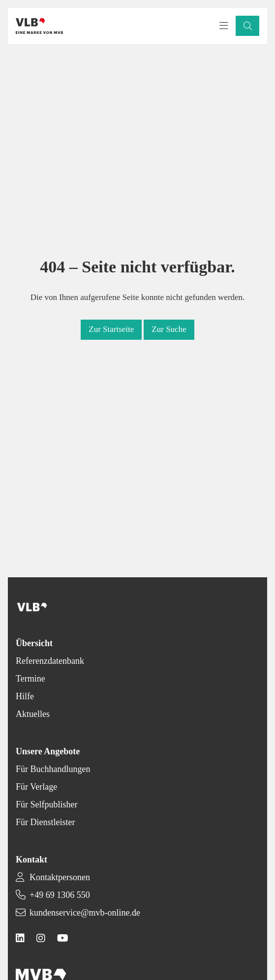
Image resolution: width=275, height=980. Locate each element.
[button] (247, 26)
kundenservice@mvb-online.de (85, 913)
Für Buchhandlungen (53, 769)
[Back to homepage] (39, 26)
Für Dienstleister (45, 822)
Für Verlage (36, 787)
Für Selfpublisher (47, 804)
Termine (31, 679)
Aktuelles (33, 714)
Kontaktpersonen (60, 877)
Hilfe (25, 696)
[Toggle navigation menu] (224, 26)
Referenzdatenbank (50, 661)
